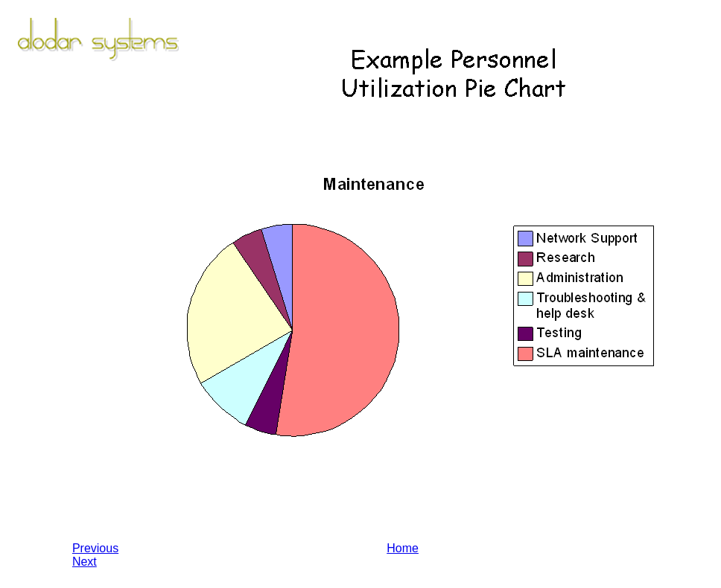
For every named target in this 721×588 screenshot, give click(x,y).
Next (85, 562)
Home (403, 548)
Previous (95, 548)
